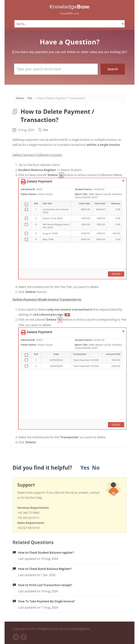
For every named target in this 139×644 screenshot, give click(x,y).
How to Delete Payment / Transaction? (57, 116)
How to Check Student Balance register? (46, 552)
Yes (85, 468)
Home (20, 98)
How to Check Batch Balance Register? (45, 569)
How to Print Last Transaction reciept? (45, 585)
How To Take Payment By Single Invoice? (46, 601)
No (96, 468)
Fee (30, 98)
